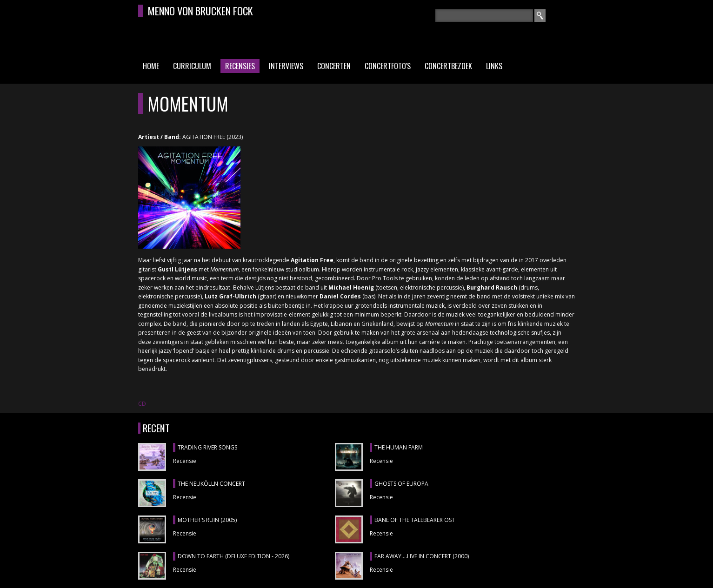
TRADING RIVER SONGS (207, 447)
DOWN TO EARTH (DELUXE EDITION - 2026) (233, 556)
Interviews (286, 66)
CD (142, 404)
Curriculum (192, 66)
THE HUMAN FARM (399, 447)
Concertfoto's (388, 66)
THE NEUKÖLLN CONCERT (211, 484)
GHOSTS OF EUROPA (401, 484)
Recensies (240, 66)
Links (494, 66)
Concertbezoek (448, 66)
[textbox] (484, 16)
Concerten (334, 66)
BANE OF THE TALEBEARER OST (415, 520)
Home (151, 66)
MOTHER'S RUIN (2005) (207, 520)
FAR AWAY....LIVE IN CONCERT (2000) (422, 556)
